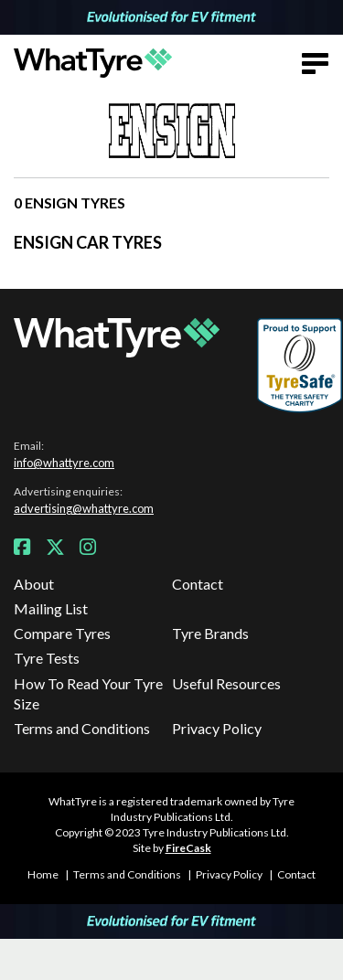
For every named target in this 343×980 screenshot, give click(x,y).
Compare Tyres (62, 633)
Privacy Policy (217, 728)
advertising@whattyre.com (84, 508)
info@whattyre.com (64, 463)
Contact (198, 584)
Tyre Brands (210, 633)
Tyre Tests (47, 658)
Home (43, 874)
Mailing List (51, 608)
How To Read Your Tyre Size (88, 693)
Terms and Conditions (82, 728)
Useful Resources (226, 683)
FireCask (188, 848)
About (34, 584)
